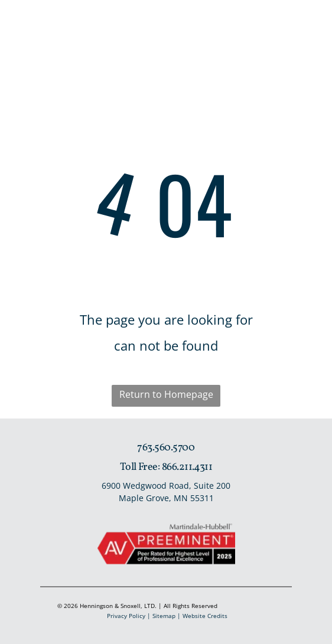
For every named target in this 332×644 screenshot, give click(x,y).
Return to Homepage (166, 394)
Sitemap (164, 616)
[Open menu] (295, 28)
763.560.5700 (166, 448)
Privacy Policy (126, 616)
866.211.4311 (187, 467)
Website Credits (205, 616)
